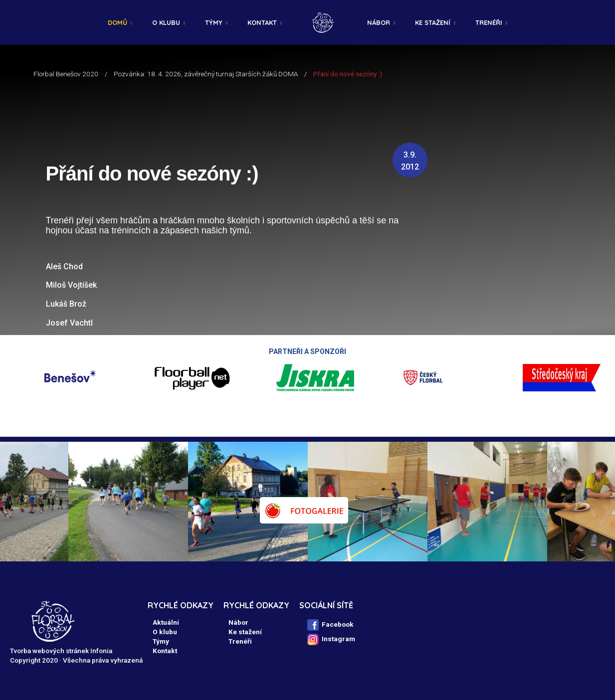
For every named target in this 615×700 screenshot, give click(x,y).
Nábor (379, 22)
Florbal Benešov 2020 (66, 74)
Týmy (214, 22)
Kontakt (262, 22)
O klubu (166, 22)
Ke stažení (433, 22)
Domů (117, 22)
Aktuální (166, 622)
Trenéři (489, 22)
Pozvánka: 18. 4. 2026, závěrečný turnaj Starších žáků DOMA (206, 74)
